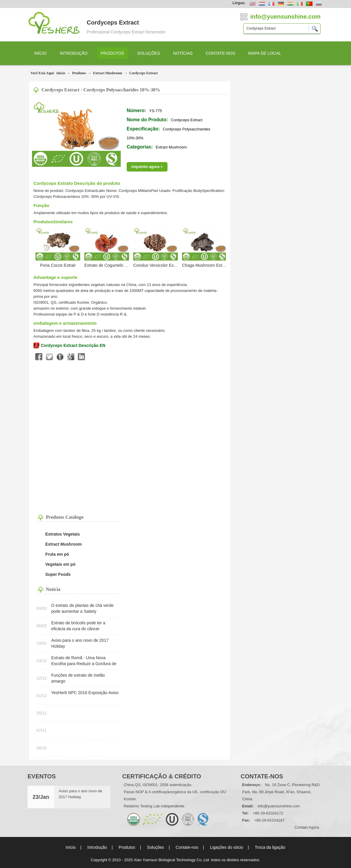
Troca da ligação (270, 847)
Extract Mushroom (107, 73)
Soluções (149, 53)
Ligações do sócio (226, 847)
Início (40, 53)
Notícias (183, 53)
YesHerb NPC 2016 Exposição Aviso (85, 693)
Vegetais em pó (60, 564)
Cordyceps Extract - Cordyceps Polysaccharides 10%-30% (101, 90)
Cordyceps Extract (143, 73)
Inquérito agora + (147, 167)
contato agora (307, 827)
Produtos (112, 53)
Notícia (53, 589)
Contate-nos (220, 53)
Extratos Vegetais (63, 534)
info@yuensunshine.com (279, 806)
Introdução (74, 53)
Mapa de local (265, 53)
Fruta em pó (57, 554)
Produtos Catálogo (65, 517)
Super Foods (58, 574)
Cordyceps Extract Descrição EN (73, 345)
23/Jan (41, 797)
